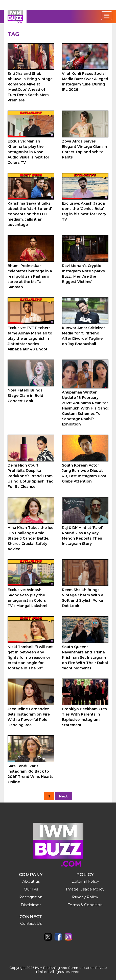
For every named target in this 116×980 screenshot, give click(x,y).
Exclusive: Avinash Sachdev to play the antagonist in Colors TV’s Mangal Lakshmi (27, 598)
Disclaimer (31, 905)
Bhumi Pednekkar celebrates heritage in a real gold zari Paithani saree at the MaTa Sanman (30, 276)
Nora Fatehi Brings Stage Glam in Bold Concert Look (25, 396)
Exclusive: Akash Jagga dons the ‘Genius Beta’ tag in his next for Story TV (84, 211)
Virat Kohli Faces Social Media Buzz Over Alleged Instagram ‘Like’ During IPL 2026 (85, 82)
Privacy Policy (85, 897)
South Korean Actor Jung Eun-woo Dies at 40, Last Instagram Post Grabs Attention (84, 473)
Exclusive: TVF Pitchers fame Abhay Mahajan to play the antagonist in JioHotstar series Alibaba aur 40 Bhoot (30, 338)
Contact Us (31, 923)
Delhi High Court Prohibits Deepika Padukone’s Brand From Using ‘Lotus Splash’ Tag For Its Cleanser (31, 476)
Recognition (31, 897)
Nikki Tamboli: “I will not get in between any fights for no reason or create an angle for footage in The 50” (30, 657)
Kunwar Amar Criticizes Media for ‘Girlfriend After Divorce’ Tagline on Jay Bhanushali (84, 336)
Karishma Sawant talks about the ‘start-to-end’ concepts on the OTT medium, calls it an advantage (30, 214)
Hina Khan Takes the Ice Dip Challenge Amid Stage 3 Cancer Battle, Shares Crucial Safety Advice (30, 538)
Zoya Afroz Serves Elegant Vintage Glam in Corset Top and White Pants (85, 149)
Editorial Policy (85, 881)
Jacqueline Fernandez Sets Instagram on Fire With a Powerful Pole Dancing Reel (29, 717)
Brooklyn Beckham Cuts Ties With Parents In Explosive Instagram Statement (84, 717)
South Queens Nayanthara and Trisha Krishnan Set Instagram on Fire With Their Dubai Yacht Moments (85, 657)
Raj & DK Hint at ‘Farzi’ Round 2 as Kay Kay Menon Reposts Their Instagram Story (82, 536)
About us (31, 881)
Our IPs (31, 889)
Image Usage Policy (85, 889)
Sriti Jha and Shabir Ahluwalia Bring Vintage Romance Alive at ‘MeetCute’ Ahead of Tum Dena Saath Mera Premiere (30, 87)
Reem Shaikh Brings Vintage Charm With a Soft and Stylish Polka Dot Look (83, 598)
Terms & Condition (85, 905)
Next (63, 796)
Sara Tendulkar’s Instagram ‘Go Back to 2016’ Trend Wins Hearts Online (30, 774)
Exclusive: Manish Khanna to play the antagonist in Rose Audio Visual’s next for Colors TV (28, 152)
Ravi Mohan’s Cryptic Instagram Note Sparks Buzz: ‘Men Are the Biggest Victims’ (83, 274)
